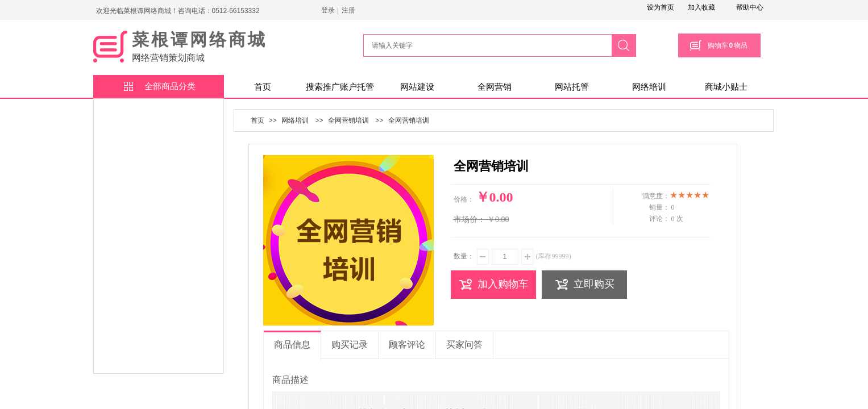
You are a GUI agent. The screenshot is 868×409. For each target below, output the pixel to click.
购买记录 (350, 345)
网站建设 (417, 87)
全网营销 (495, 87)
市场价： (470, 220)
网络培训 (649, 87)
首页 (263, 87)
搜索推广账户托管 (340, 87)
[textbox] (486, 45)
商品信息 (292, 345)
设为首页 (661, 7)
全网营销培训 (348, 120)
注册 (348, 10)
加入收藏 (701, 7)
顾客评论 (407, 345)
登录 (328, 10)
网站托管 (572, 87)
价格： (464, 199)
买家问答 (464, 345)
